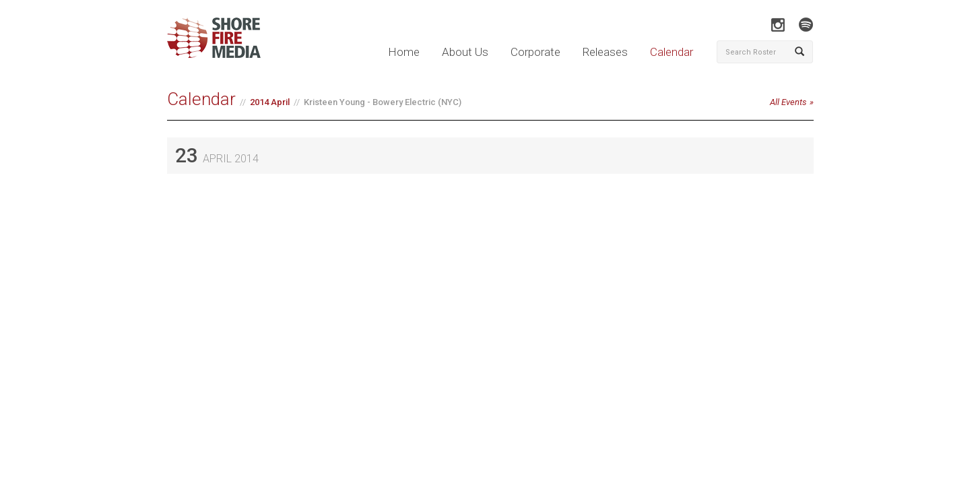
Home (404, 52)
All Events (788, 102)
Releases (605, 52)
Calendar (672, 52)
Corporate (535, 52)
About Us (465, 52)
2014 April (270, 102)
